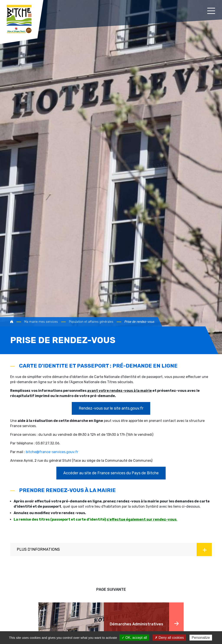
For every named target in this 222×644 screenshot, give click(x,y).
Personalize (201, 638)
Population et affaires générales (91, 322)
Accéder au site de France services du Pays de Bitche (111, 473)
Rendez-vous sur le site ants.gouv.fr (111, 408)
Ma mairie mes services (41, 322)
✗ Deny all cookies (169, 638)
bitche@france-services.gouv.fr (52, 452)
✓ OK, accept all (134, 638)
